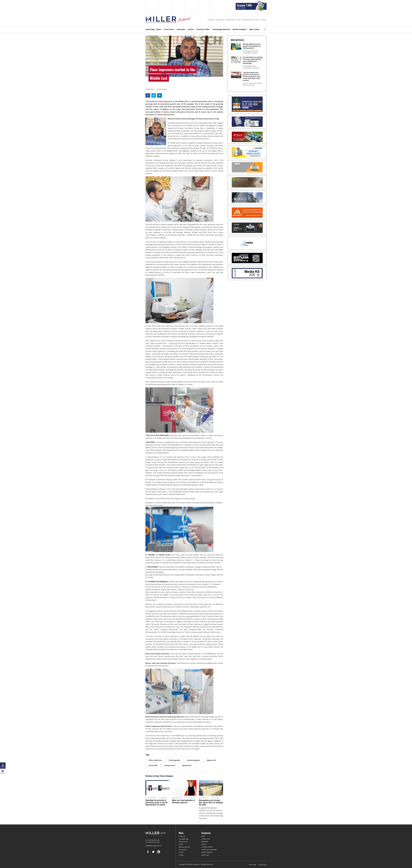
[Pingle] (247, 152)
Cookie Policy (262, 865)
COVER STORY (206, 839)
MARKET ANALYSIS (207, 852)
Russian (191, 7)
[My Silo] (247, 137)
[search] (265, 29)
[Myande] (247, 213)
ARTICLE (204, 844)
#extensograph (193, 760)
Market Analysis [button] (239, 29)
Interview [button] (181, 29)
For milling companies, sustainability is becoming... (251, 67)
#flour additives (155, 760)
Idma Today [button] (254, 29)
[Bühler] (247, 182)
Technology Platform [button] (221, 29)
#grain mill (211, 760)
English (152, 7)
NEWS (203, 836)
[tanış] (247, 228)
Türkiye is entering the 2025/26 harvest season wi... (252, 84)
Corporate (211, 20)
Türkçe (204, 7)
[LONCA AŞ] (247, 258)
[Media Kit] (247, 273)
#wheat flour (170, 765)
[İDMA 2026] (247, 104)
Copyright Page (220, 20)
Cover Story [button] (169, 29)
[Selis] (247, 167)
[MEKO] (247, 243)
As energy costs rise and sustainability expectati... (250, 52)
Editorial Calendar (248, 20)
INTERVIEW (205, 842)
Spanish (165, 7)
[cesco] (247, 197)
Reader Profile (231, 20)
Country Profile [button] (203, 29)
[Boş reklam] (247, 122)
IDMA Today (205, 855)
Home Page (150, 29)
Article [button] (191, 29)
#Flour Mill (153, 765)
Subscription (183, 850)
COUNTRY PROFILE (207, 847)
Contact (263, 20)
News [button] (159, 29)
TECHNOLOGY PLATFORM (209, 850)
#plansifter (187, 765)
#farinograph (174, 760)
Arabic (178, 7)
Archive (257, 20)
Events (239, 20)
